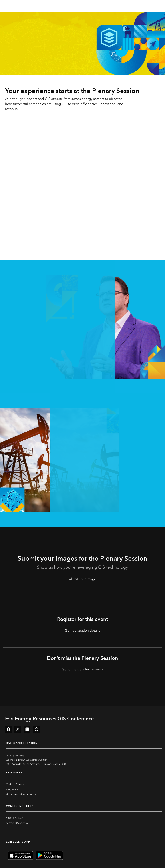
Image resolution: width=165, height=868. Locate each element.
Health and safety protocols (21, 794)
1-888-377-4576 (15, 818)
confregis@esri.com (17, 823)
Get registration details (82, 630)
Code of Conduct (16, 784)
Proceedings (13, 790)
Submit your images (82, 579)
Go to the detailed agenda (82, 669)
